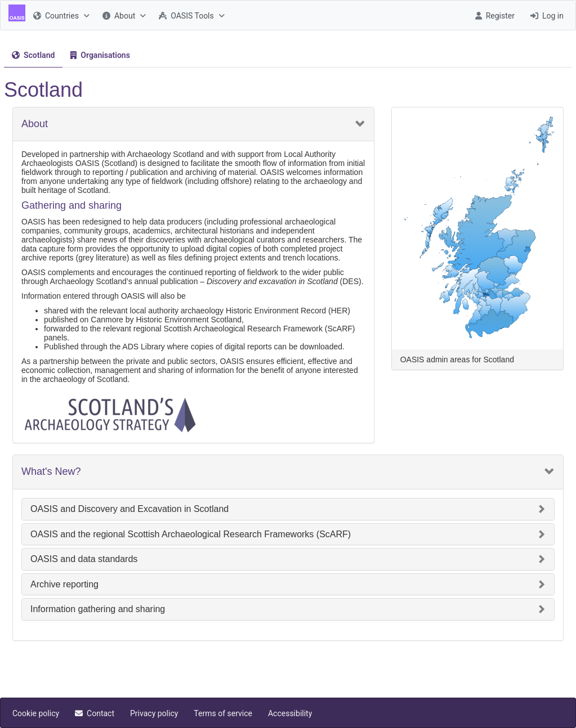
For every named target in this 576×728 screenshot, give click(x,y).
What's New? (51, 472)
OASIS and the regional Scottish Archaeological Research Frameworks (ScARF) (191, 534)
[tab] (33, 55)
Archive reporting (64, 584)
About (35, 124)
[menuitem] (60, 15)
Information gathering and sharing (98, 609)
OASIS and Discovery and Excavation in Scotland (130, 509)
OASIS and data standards (84, 559)
